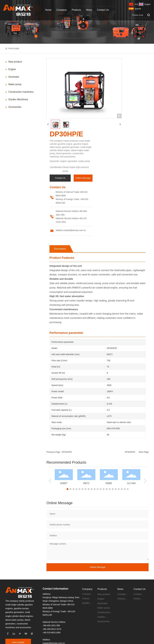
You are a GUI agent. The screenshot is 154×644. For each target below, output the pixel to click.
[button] (68, 489)
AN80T (64, 483)
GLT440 (131, 483)
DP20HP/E (67, 452)
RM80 (109, 483)
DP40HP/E (130, 452)
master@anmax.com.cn (75, 230)
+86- (82, 192)
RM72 (86, 483)
